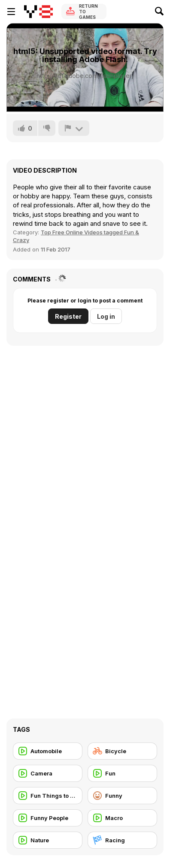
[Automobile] (48, 751)
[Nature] (48, 840)
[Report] (74, 128)
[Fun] (122, 773)
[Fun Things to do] (48, 796)
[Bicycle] (122, 751)
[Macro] (122, 818)
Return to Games (88, 12)
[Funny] (122, 796)
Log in (106, 316)
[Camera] (48, 773)
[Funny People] (48, 818)
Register (68, 316)
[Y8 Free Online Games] (38, 12)
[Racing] (122, 840)
